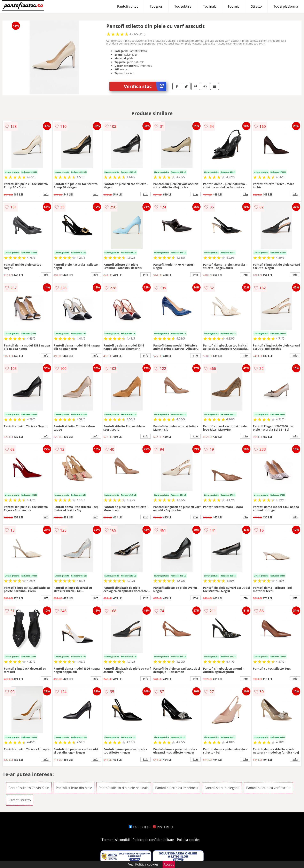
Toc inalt (209, 6)
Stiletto (256, 6)
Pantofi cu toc (128, 6)
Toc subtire (183, 6)
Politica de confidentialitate (153, 840)
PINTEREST (163, 827)
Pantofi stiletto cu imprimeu (176, 788)
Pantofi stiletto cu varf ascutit (269, 788)
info (46, 194)
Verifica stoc (145, 86)
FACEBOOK (139, 827)
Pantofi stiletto (20, 800)
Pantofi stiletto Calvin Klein (29, 788)
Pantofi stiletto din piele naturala (124, 788)
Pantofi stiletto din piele (74, 788)
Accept (169, 864)
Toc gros (156, 6)
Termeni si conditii (116, 840)
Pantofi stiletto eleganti (222, 788)
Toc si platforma (286, 6)
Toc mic (233, 6)
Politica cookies (189, 840)
